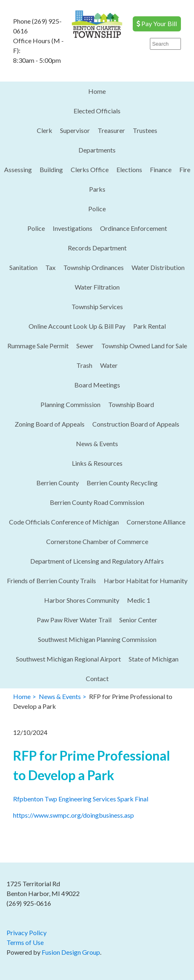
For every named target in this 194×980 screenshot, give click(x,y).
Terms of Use (25, 942)
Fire (185, 169)
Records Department (97, 248)
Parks (97, 189)
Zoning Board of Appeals (50, 424)
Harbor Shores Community (82, 600)
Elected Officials (97, 111)
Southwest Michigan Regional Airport (68, 659)
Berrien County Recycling (122, 483)
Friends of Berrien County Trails (51, 581)
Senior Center (138, 620)
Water (109, 365)
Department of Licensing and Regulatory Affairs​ (97, 561)
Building (51, 169)
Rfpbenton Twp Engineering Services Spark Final (81, 799)
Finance (161, 169)
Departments (97, 150)
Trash (84, 365)
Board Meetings (97, 385)
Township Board (131, 404)
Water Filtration (97, 287)
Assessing (18, 169)
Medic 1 (139, 600)
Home (97, 91)
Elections (129, 169)
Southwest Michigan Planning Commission (97, 639)
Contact (97, 678)
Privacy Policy (27, 932)
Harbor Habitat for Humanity (146, 581)
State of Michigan (154, 659)
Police (97, 209)
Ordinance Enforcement (134, 228)
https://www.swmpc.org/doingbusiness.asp (74, 815)
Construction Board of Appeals (136, 424)
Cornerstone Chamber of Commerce (97, 541)
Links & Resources (97, 463)
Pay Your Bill (157, 23)
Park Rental (149, 326)
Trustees (145, 130)
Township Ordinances (94, 267)
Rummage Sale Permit (38, 346)
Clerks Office (90, 169)
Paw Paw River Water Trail (74, 620)
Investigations (72, 228)
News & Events (97, 444)
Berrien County (58, 483)
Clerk (45, 130)
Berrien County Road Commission (97, 502)
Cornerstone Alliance (156, 522)
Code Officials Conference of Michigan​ (64, 522)
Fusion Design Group (71, 952)
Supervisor (75, 130)
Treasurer (111, 130)
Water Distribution (158, 267)
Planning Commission (70, 404)
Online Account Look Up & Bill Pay (77, 326)
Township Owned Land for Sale (144, 346)
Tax (50, 267)
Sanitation (23, 267)
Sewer (85, 346)
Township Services (97, 306)
